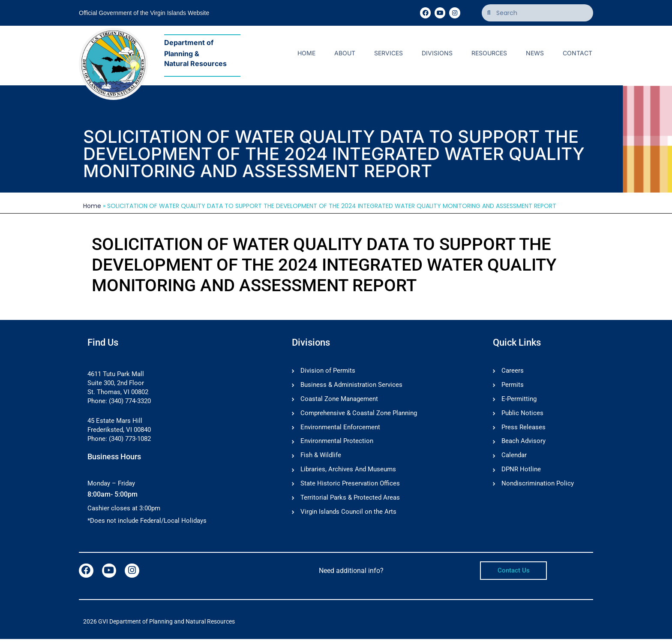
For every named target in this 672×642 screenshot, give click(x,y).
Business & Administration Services (351, 386)
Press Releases (523, 429)
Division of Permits (328, 371)
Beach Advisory (523, 444)
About (345, 53)
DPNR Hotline (521, 473)
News (535, 53)
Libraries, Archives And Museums (348, 473)
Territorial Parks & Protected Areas (350, 502)
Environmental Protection (337, 444)
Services (388, 53)
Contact (577, 53)
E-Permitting (519, 400)
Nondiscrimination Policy (538, 488)
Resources (489, 53)
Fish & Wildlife (321, 458)
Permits (513, 386)
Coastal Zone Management (339, 400)
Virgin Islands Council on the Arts (348, 517)
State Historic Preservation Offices (350, 488)
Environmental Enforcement (340, 429)
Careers (513, 371)
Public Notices (522, 415)
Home (306, 53)
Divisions (437, 53)
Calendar (514, 458)
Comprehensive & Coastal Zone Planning (359, 415)
